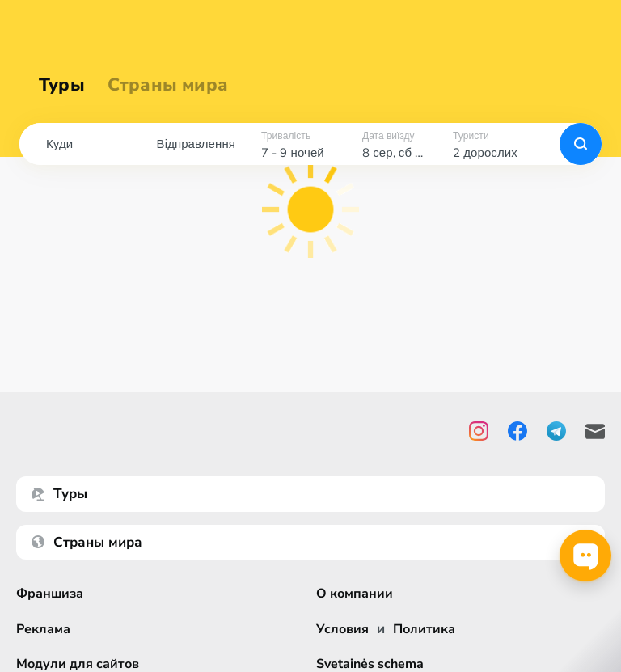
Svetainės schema (373, 664)
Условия (344, 629)
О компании (357, 593)
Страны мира (168, 85)
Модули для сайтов (81, 664)
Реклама (45, 629)
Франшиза (52, 593)
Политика (428, 629)
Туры (62, 85)
